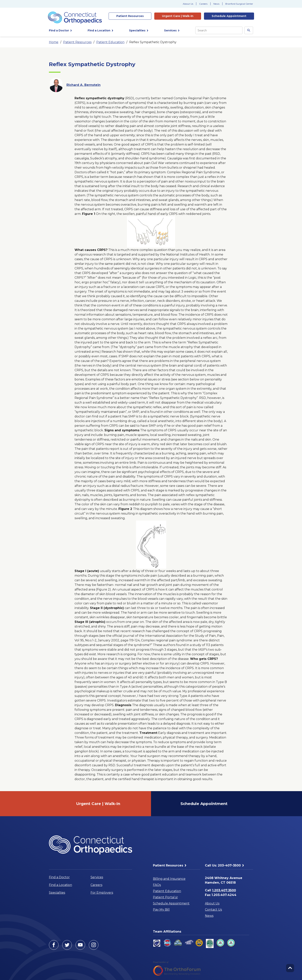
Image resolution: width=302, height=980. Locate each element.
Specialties (57, 893)
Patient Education (110, 42)
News (216, 4)
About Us (188, 4)
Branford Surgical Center (239, 4)
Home (54, 42)
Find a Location (60, 885)
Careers (203, 4)
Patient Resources (77, 42)
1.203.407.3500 (224, 890)
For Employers (102, 893)
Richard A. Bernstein (83, 85)
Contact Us (213, 910)
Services (97, 877)
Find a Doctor (59, 877)
